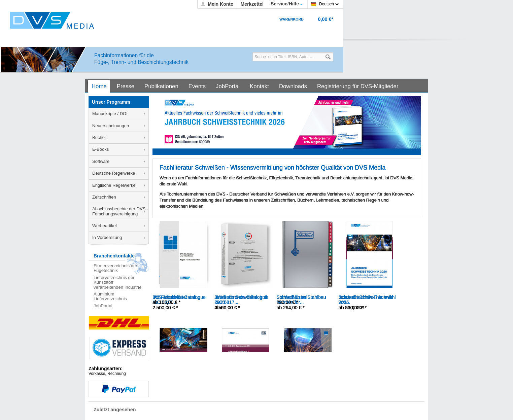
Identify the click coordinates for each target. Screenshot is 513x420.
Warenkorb (292, 19)
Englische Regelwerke (114, 185)
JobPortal (103, 306)
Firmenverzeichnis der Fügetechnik (115, 268)
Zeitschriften (104, 197)
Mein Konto (220, 4)
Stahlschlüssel (292, 297)
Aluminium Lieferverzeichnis (110, 296)
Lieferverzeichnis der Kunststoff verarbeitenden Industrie (117, 282)
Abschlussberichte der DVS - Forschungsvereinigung (120, 211)
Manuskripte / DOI (110, 114)
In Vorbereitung (107, 237)
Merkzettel (252, 4)
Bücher (99, 137)
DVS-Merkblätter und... (176, 297)
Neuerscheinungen (111, 126)
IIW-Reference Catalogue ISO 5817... (241, 300)
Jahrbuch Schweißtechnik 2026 (366, 300)
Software (101, 161)
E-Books (100, 149)
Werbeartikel (105, 226)
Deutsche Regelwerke (114, 173)
